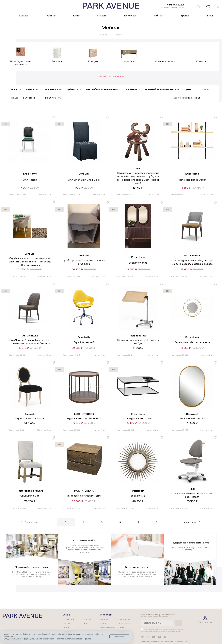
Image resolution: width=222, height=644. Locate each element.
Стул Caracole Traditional (30, 418)
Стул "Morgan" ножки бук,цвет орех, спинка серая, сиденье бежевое (30, 342)
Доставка (67, 624)
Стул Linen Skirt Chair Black (84, 180)
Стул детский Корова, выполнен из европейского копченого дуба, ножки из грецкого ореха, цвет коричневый (138, 178)
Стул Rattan (30, 180)
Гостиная (51, 16)
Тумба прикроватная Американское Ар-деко (84, 262)
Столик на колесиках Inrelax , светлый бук (138, 342)
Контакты (88, 620)
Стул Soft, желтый (84, 342)
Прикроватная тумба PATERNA (84, 496)
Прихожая (130, 16)
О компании (69, 620)
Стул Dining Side (30, 496)
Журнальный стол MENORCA (84, 418)
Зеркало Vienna (138, 263)
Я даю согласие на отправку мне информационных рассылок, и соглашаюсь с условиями (163, 630)
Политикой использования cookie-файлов (74, 639)
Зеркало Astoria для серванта (192, 342)
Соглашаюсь (119, 637)
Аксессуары (125, 624)
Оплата (66, 628)
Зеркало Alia (138, 496)
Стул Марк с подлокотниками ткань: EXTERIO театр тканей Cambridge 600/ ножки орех (30, 262)
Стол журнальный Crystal (138, 418)
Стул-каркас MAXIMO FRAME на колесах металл (192, 495)
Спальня (102, 16)
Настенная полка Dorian (192, 180)
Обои (121, 628)
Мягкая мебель (108, 628)
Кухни (103, 624)
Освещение (125, 620)
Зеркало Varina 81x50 (192, 418)
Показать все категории (111, 77)
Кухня (77, 16)
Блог (86, 624)
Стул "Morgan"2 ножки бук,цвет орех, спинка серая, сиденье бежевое (192, 262)
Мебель (104, 620)
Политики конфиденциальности (169, 631)
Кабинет (159, 16)
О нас (66, 615)
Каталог (106, 615)
